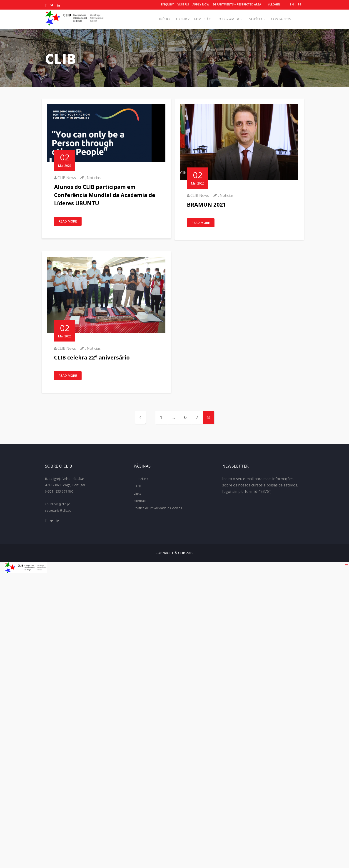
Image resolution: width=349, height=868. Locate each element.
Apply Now (201, 4)
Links (137, 493)
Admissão (202, 19)
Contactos (281, 19)
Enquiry (167, 4)
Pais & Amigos (230, 19)
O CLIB (182, 19)
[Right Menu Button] (347, 565)
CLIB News (67, 178)
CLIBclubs (141, 479)
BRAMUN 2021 (207, 204)
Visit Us (183, 4)
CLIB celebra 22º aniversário (92, 357)
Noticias (94, 178)
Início (164, 19)
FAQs (138, 486)
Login (274, 4)
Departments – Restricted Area (237, 4)
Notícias (257, 19)
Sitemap (140, 501)
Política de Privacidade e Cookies (158, 508)
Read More (68, 221)
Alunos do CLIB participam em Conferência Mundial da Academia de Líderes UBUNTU (105, 195)
